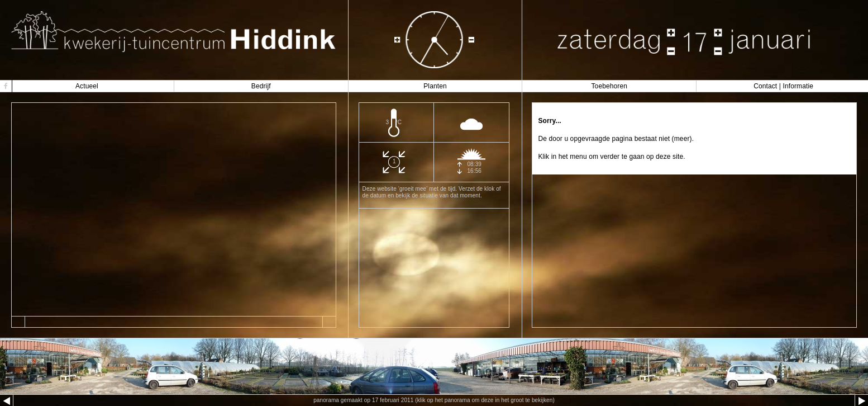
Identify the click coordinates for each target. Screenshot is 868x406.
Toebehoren (609, 86)
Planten (435, 86)
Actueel (87, 86)
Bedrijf (261, 86)
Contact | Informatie (783, 86)
